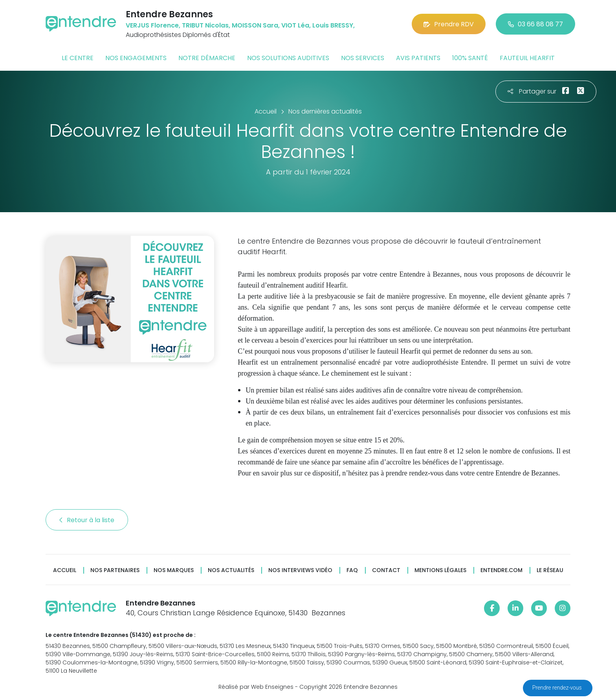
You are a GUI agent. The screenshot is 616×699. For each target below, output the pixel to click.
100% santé (470, 58)
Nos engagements (136, 58)
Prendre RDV (449, 24)
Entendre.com (501, 570)
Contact (386, 570)
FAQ (352, 570)
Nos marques (174, 570)
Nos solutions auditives (288, 58)
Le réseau (550, 570)
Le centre (78, 58)
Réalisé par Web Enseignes (256, 687)
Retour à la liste (87, 520)
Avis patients (418, 58)
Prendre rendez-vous (558, 688)
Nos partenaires (115, 570)
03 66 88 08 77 (535, 24)
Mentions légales (440, 570)
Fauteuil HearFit (527, 58)
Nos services (363, 58)
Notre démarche (207, 58)
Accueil (65, 570)
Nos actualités (231, 570)
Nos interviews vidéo (300, 570)
